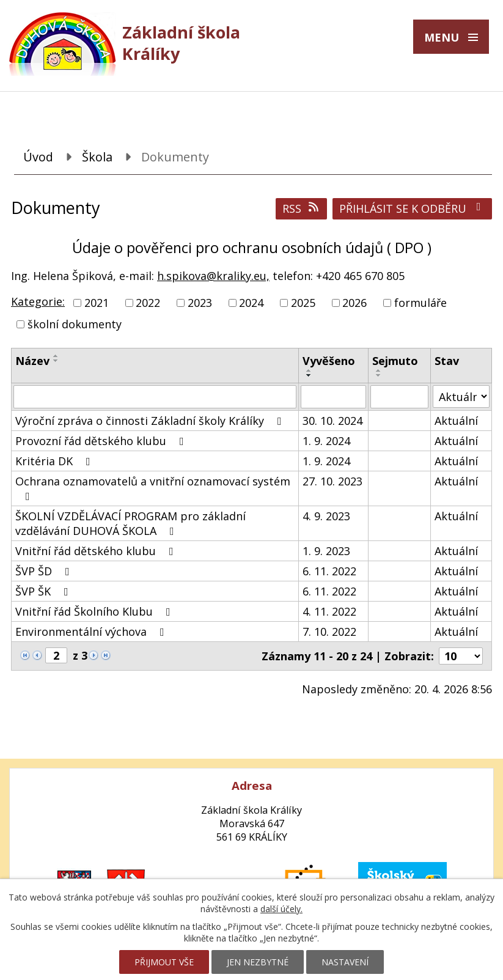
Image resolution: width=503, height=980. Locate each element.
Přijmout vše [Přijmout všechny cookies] (164, 962)
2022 (148, 303)
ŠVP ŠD (45, 571)
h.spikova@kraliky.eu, (213, 276)
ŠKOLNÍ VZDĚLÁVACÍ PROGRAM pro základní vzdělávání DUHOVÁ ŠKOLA (130, 523)
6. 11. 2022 (329, 571)
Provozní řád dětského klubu (102, 441)
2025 (303, 303)
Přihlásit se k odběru (413, 208)
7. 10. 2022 (329, 632)
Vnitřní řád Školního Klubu (95, 611)
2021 (97, 303)
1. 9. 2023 (326, 551)
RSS (302, 208)
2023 (200, 303)
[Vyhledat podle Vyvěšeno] (333, 397)
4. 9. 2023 (326, 516)
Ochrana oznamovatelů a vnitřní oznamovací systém (153, 488)
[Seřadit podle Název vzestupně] (56, 356)
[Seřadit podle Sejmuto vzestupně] (379, 370)
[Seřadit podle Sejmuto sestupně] (379, 375)
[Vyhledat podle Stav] (461, 396)
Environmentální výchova (92, 632)
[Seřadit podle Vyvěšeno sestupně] (309, 375)
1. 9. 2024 (326, 441)
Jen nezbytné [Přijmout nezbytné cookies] (258, 962)
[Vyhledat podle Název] (155, 397)
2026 (354, 303)
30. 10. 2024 (332, 421)
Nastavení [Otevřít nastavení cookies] (345, 962)
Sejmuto (395, 361)
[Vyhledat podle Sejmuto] (400, 397)
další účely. (281, 909)
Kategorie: (38, 301)
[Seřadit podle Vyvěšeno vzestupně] (309, 370)
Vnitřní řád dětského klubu (97, 551)
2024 (251, 303)
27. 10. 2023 (332, 481)
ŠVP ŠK (44, 591)
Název (32, 361)
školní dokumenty (75, 324)
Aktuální (456, 421)
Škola (97, 157)
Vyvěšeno (329, 361)
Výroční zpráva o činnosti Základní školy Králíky (151, 421)
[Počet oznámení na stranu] (461, 656)
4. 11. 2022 (329, 611)
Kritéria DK (55, 461)
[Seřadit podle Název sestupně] (56, 361)
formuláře (420, 303)
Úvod (38, 157)
